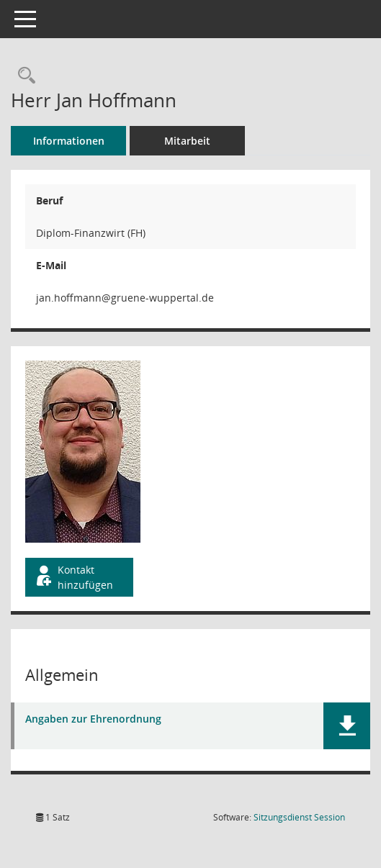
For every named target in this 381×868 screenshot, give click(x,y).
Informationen (69, 141)
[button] (347, 726)
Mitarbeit (187, 141)
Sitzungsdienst (299, 817)
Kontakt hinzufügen (73, 577)
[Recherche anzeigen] (23, 76)
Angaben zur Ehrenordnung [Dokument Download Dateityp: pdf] (93, 719)
